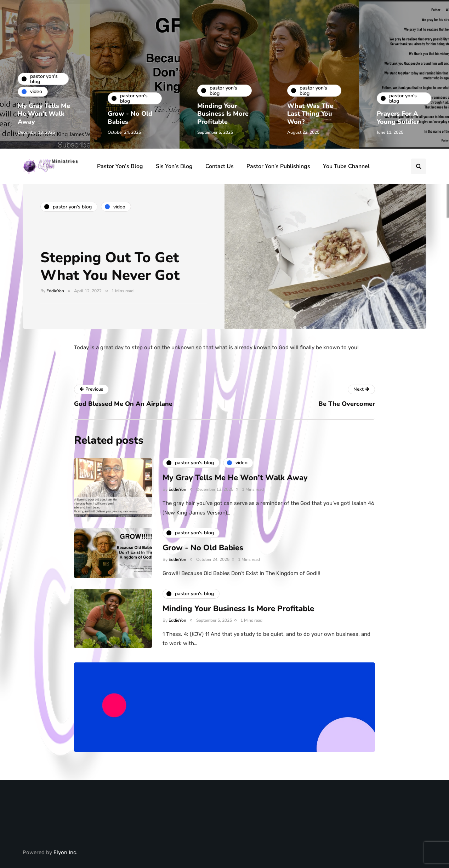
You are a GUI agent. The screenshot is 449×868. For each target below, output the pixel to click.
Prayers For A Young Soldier (398, 118)
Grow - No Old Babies (130, 118)
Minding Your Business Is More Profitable (223, 114)
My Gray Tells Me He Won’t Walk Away (44, 114)
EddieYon (55, 291)
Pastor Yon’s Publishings (278, 166)
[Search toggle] (419, 166)
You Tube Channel (346, 166)
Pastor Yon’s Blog (120, 166)
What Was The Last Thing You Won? (310, 114)
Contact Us (220, 166)
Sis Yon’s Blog (174, 166)
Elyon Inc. (66, 852)
